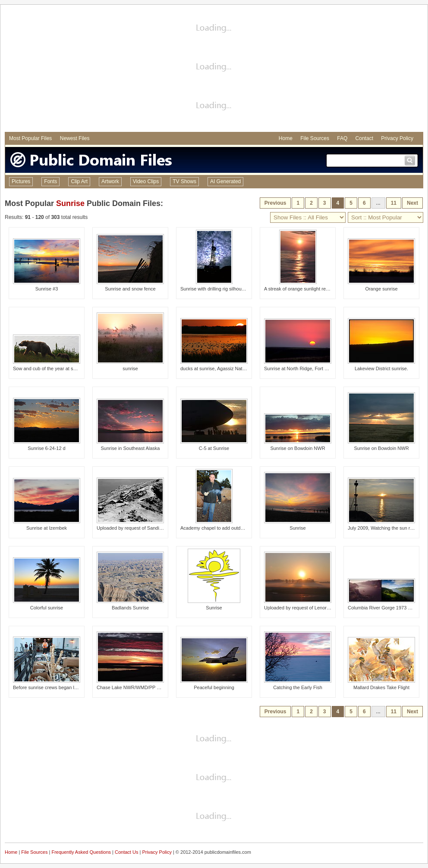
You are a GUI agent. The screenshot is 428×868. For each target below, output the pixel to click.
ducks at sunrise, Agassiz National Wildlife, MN (230, 368)
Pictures (21, 181)
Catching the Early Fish (298, 687)
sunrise (130, 368)
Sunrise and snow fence (130, 289)
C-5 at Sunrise (214, 448)
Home (286, 138)
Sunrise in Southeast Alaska (131, 448)
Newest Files (75, 138)
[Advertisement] (214, 69)
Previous (275, 203)
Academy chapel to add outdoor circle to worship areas (238, 528)
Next (412, 203)
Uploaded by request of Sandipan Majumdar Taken (150, 528)
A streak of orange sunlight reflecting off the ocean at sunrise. (328, 289)
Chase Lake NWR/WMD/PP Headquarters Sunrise (150, 687)
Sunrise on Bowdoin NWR (297, 448)
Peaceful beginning (214, 687)
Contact (364, 138)
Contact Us (126, 852)
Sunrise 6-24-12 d (46, 448)
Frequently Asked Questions (81, 852)
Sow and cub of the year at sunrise (49, 368)
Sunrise (70, 203)
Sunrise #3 (47, 289)
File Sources (315, 138)
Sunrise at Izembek (47, 528)
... (378, 203)
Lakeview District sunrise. (381, 368)
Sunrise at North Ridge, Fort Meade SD (305, 368)
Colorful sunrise (47, 608)
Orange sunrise (381, 289)
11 (394, 203)
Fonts (50, 181)
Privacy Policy (397, 138)
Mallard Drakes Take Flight (381, 687)
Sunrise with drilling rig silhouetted (216, 289)
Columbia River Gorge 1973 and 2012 (388, 608)
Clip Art (79, 181)
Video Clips (146, 181)
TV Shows (184, 181)
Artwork (110, 181)
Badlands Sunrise (130, 608)
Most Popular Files (30, 138)
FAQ (342, 138)
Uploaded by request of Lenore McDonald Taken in (317, 608)
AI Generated (225, 181)
